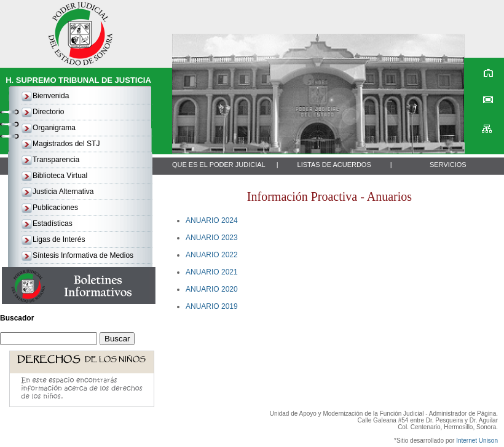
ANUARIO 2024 (212, 220)
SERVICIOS (448, 165)
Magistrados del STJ (66, 144)
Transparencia (56, 160)
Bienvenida (51, 96)
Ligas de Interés (59, 239)
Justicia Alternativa (63, 192)
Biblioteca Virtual (60, 176)
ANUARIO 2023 (212, 238)
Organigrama (54, 128)
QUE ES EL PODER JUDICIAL (219, 165)
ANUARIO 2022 (212, 255)
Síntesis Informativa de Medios (83, 255)
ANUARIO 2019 (212, 306)
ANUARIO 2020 (212, 289)
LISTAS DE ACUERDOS (334, 165)
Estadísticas (53, 223)
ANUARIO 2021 (212, 272)
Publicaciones (55, 208)
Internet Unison (477, 441)
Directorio (48, 112)
